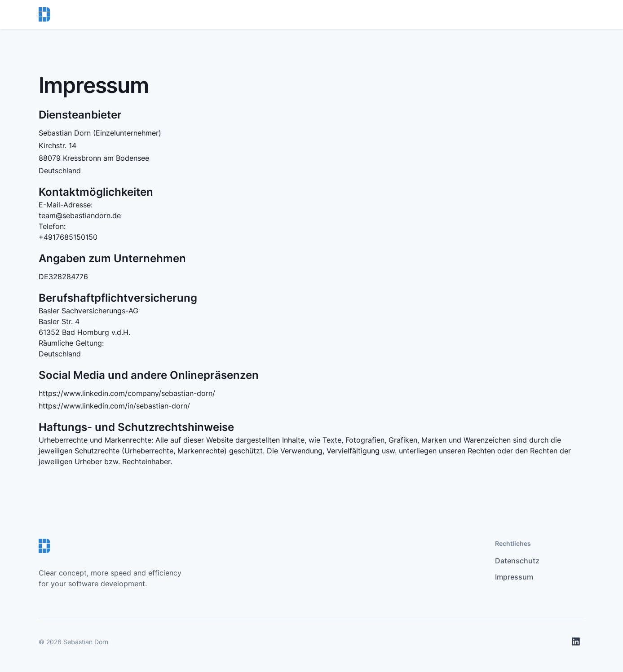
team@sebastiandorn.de (80, 215)
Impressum (514, 577)
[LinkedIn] (576, 641)
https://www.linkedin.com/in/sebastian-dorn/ (114, 406)
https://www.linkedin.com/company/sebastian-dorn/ (127, 393)
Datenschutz (517, 561)
